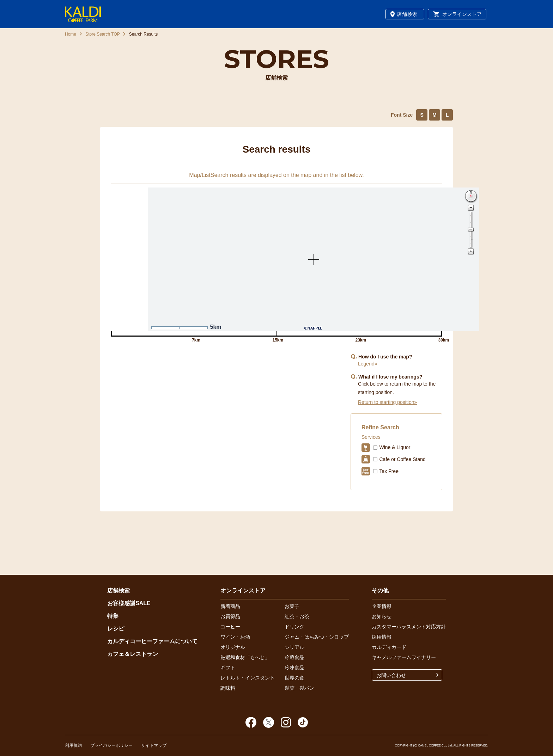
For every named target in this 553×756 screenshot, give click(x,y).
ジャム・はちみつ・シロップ (317, 637)
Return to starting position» (387, 402)
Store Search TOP (103, 34)
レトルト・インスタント (248, 678)
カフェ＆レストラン (133, 654)
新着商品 (230, 606)
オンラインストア (462, 14)
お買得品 (230, 616)
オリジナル (233, 647)
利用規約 (73, 745)
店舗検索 (407, 14)
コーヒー (230, 627)
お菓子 (292, 606)
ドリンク (294, 627)
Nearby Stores (227, 376)
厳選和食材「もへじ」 (245, 657)
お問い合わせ (391, 675)
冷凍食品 (294, 668)
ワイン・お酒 (235, 637)
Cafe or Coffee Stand (402, 459)
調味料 (228, 688)
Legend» (368, 364)
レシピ (116, 629)
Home (71, 34)
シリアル (294, 647)
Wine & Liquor (395, 447)
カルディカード (389, 647)
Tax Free (389, 471)
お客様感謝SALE (129, 603)
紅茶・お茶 (297, 616)
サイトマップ (154, 745)
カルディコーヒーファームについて (152, 641)
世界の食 (294, 678)
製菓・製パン (299, 688)
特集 (113, 616)
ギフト (228, 668)
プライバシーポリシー (111, 745)
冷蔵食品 (294, 657)
